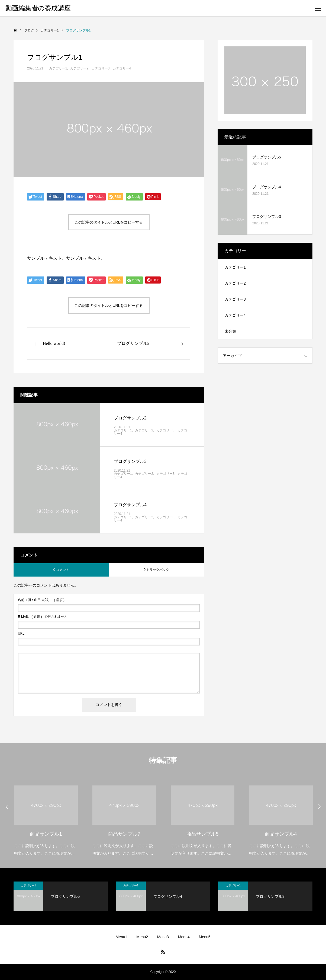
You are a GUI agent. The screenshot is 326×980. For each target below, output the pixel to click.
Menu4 (184, 937)
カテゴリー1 (58, 68)
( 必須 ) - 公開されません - (44, 617)
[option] (46, 817)
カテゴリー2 (79, 68)
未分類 (230, 331)
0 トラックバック (156, 570)
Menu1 (121, 937)
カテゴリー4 (122, 68)
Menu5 (205, 937)
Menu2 (142, 937)
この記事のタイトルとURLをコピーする (109, 222)
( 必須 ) (41, 600)
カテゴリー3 (101, 68)
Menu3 (163, 937)
